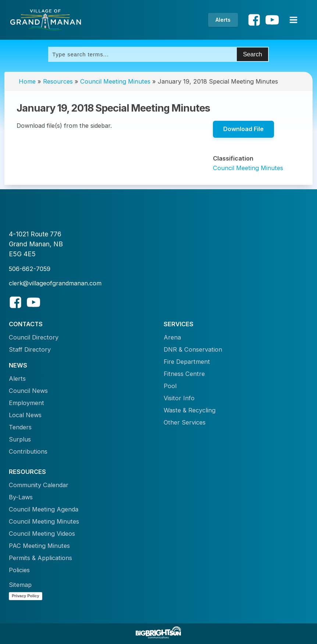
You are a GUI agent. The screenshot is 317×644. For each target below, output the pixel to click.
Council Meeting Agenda (44, 509)
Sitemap (20, 585)
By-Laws (21, 497)
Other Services (185, 422)
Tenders (20, 427)
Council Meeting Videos (42, 534)
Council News (28, 391)
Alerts (223, 20)
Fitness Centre (184, 374)
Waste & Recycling (190, 410)
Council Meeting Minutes (115, 81)
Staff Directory (30, 349)
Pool (170, 386)
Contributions (28, 451)
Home (27, 81)
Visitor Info (179, 398)
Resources (58, 81)
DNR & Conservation (193, 349)
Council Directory (34, 337)
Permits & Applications (40, 558)
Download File (243, 129)
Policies (19, 570)
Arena (172, 337)
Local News (25, 415)
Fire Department (187, 362)
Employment (26, 403)
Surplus (20, 439)
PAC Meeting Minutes (39, 546)
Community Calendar (39, 485)
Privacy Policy (26, 596)
